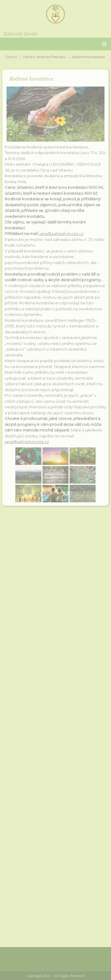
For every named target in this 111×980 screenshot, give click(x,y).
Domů (11, 57)
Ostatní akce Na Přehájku (44, 57)
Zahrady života (20, 33)
